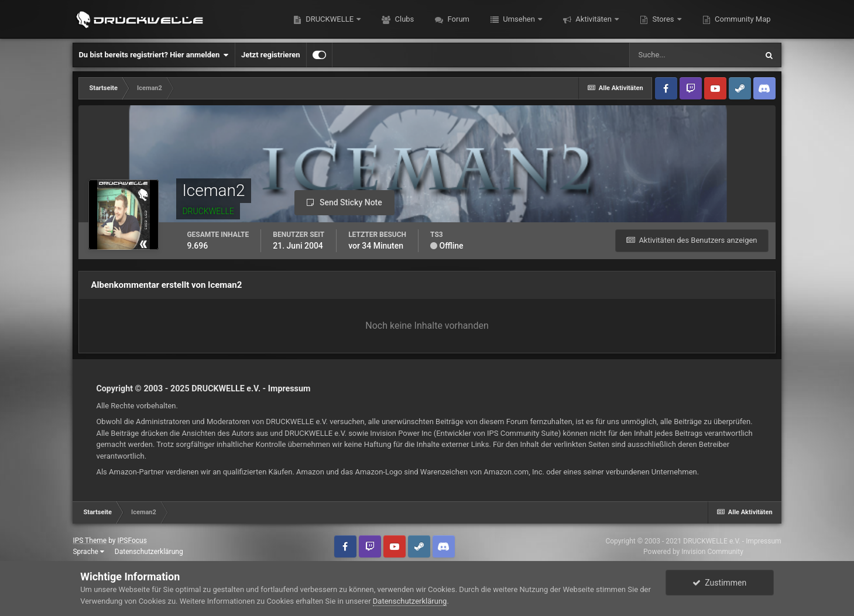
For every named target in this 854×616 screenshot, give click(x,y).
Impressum (289, 388)
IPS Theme (90, 541)
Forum (457, 19)
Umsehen (519, 19)
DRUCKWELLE (330, 19)
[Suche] (693, 55)
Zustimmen (719, 583)
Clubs (403, 19)
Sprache (88, 552)
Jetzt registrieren (271, 55)
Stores (663, 19)
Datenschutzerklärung (149, 552)
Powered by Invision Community (693, 552)
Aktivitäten (594, 19)
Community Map (742, 19)
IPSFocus (132, 541)
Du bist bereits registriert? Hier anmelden (153, 55)
